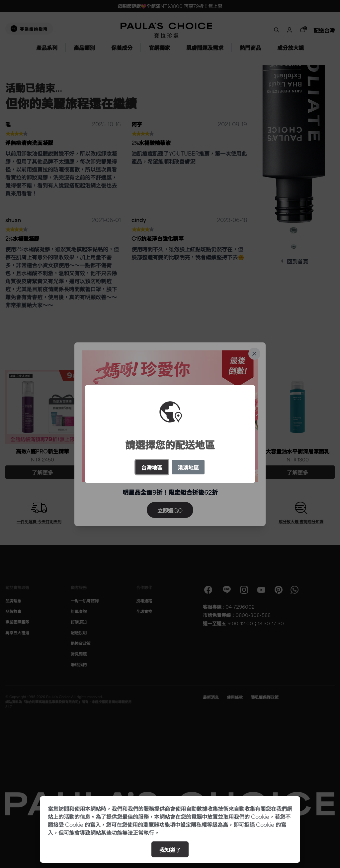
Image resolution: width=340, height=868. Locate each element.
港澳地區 (188, 467)
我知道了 (170, 849)
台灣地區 (152, 467)
